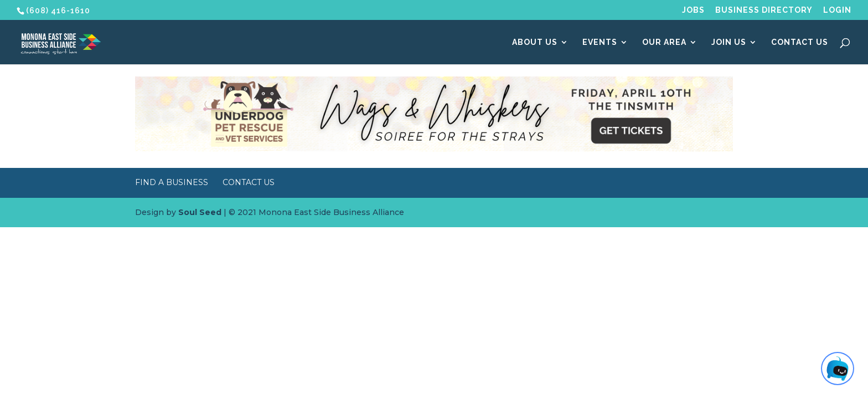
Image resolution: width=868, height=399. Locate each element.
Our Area (664, 42)
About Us (535, 42)
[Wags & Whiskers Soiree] (434, 149)
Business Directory (764, 10)
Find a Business (172, 182)
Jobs (693, 10)
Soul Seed (200, 212)
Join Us (729, 42)
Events (600, 42)
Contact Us (800, 42)
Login (837, 10)
